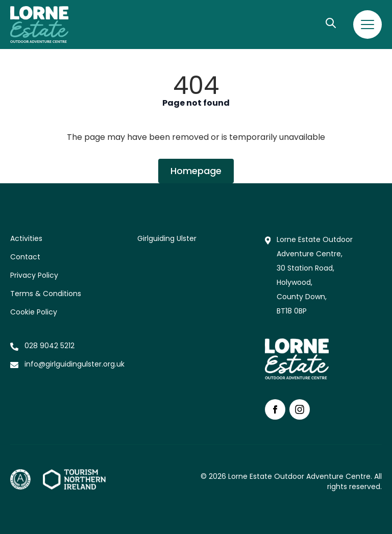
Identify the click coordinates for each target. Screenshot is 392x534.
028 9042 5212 (50, 346)
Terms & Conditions (46, 294)
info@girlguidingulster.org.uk (75, 364)
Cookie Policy (34, 312)
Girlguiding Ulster (167, 238)
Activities (26, 238)
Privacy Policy (34, 275)
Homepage (196, 171)
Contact (25, 257)
